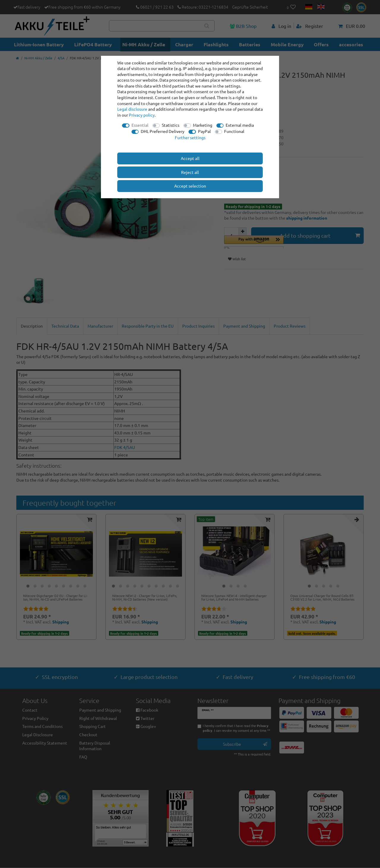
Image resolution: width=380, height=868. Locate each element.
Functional (234, 131)
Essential (140, 125)
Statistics (171, 125)
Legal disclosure (132, 109)
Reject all (190, 172)
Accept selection (190, 186)
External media (240, 125)
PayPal (204, 131)
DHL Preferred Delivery (163, 131)
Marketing (203, 125)
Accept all (190, 158)
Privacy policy (142, 115)
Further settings (190, 137)
